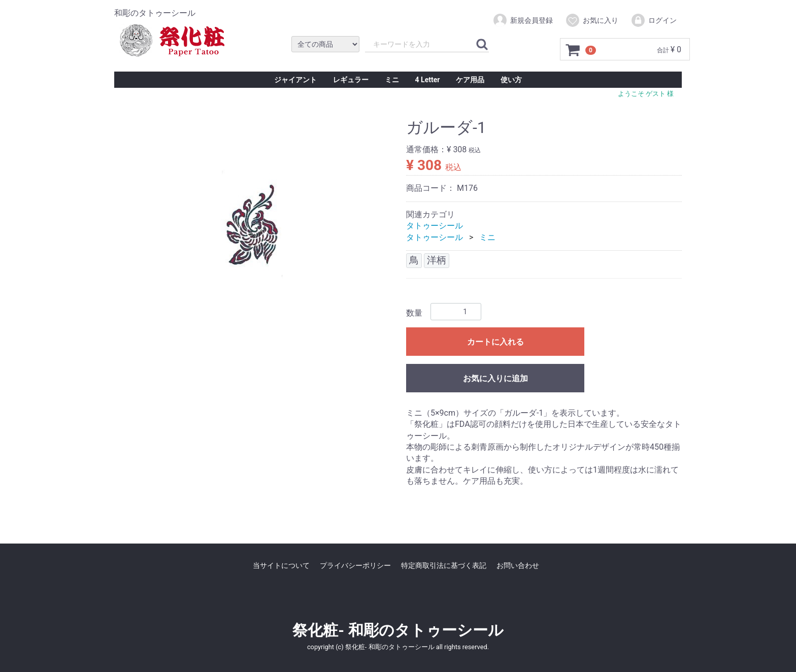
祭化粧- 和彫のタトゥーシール (398, 630)
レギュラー (351, 80)
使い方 (511, 80)
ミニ (392, 80)
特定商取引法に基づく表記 (444, 565)
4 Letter (428, 80)
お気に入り (592, 20)
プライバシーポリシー (355, 565)
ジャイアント (295, 80)
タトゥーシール (435, 226)
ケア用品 (470, 80)
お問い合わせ (518, 565)
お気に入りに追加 (495, 378)
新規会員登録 (523, 20)
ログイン (654, 20)
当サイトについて (281, 565)
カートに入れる (495, 342)
